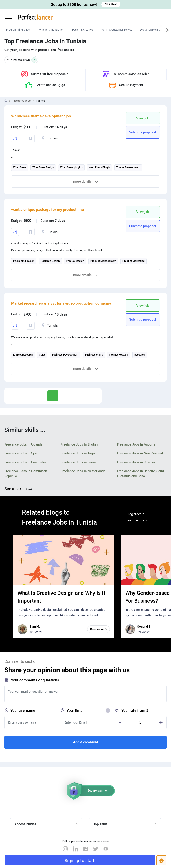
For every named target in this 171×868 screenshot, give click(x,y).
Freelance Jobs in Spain (22, 453)
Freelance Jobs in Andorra (136, 444)
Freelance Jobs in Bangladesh (26, 462)
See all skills (15, 489)
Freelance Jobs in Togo (78, 453)
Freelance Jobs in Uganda (23, 444)
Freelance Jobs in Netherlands (83, 471)
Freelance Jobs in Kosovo (136, 462)
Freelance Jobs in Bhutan (79, 444)
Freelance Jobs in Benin (78, 462)
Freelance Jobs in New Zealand (140, 453)
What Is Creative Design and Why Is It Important (61, 597)
